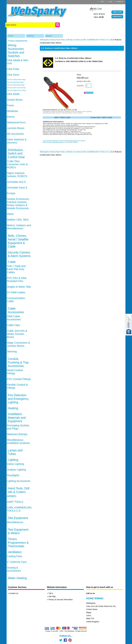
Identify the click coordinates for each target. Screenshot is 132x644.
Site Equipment (18, 518)
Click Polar (13, 69)
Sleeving (12, 351)
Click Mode (13, 94)
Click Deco (13, 75)
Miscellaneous (15, 522)
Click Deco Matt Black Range (15, 82)
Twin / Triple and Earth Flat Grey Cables (16, 269)
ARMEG (12, 496)
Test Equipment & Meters (18, 531)
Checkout (117, 16)
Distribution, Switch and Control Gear (16, 154)
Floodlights (13, 475)
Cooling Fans (14, 556)
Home (11, 36)
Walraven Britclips (17, 434)
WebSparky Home (47, 40)
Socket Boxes (15, 100)
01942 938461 (95, 598)
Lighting (13, 460)
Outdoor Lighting (16, 470)
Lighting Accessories (19, 481)
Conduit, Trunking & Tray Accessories (18, 362)
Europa (11, 193)
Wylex (10, 214)
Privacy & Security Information (61, 600)
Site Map (52, 596)
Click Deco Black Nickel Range (16, 85)
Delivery (30, 36)
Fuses (10, 105)
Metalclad (12, 111)
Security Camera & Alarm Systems (19, 254)
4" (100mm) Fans (17, 562)
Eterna (11, 117)
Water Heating (17, 578)
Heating (13, 408)
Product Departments (18, 41)
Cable (12, 262)
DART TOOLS (15, 502)
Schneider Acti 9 (16, 182)
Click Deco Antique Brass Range (16, 80)
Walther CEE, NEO (18, 220)
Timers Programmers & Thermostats (18, 543)
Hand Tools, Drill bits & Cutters (19, 490)
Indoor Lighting (15, 464)
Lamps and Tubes (15, 452)
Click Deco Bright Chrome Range (16, 90)
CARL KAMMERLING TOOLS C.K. (96, 40)
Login (110, 2)
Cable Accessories (16, 310)
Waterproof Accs (16, 122)
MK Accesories (15, 134)
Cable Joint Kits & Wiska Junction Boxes (17, 334)
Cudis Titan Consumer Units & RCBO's (17, 164)
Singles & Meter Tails (19, 287)
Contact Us (120, 2)
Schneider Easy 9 (17, 188)
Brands (49, 36)
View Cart (117, 12)
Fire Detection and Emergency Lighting (18, 399)
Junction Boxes (16, 128)
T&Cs (102, 2)
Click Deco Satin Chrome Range (16, 88)
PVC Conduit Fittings (19, 379)
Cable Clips (13, 325)
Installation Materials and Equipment (17, 418)
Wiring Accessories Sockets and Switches (16, 51)
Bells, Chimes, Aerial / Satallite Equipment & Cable (18, 241)
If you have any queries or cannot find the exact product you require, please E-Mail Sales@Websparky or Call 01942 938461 (64, 141)
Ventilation (15, 552)
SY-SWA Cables (16, 292)
